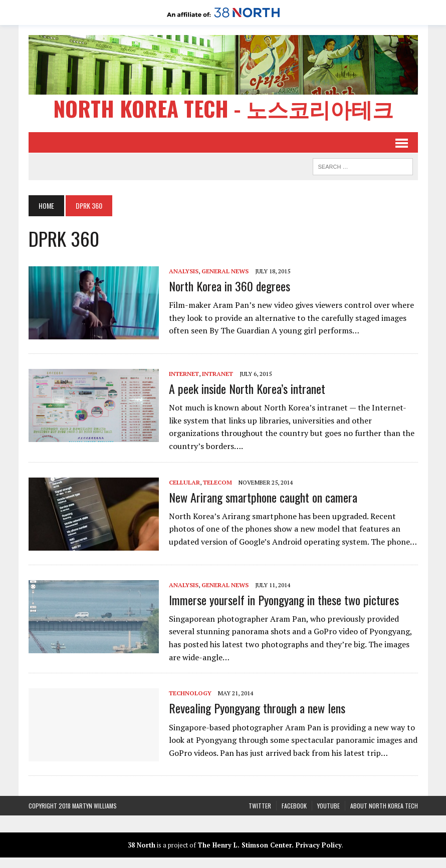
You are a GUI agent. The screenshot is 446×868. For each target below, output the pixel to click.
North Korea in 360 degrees (230, 286)
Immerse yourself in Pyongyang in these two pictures (284, 600)
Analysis (184, 271)
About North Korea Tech (384, 806)
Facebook (294, 806)
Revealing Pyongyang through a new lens (257, 708)
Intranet (217, 374)
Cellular (184, 482)
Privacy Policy (319, 845)
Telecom (217, 482)
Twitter (260, 806)
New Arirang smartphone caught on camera (263, 497)
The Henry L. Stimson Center (245, 845)
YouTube (328, 806)
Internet (184, 374)
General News (225, 271)
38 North (142, 845)
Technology (190, 693)
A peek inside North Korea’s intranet (247, 388)
